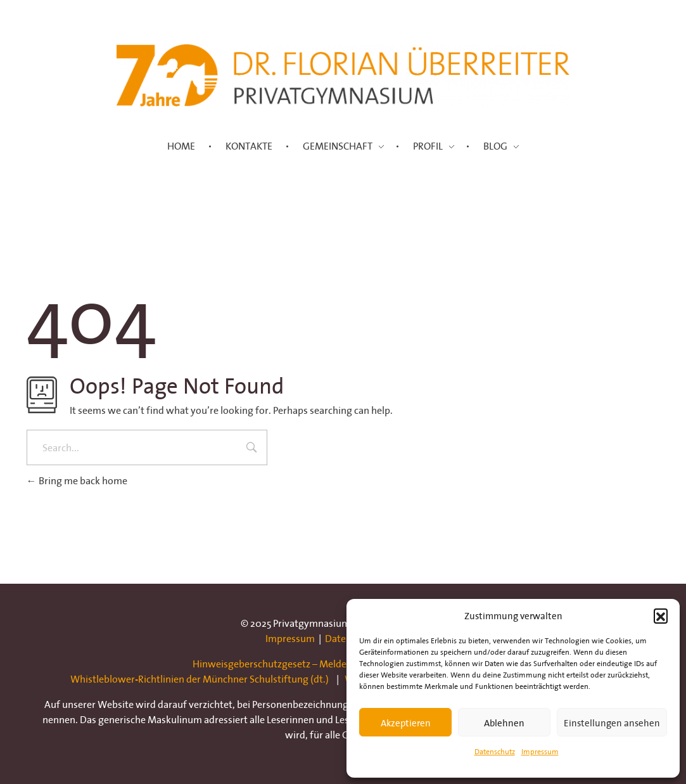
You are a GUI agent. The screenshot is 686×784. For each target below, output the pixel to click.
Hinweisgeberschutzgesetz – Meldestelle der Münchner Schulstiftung (343, 664)
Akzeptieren (406, 723)
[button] (661, 615)
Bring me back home (77, 480)
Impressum (540, 751)
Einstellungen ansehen (612, 723)
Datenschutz (495, 751)
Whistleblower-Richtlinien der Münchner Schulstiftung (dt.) (200, 679)
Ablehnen (504, 723)
